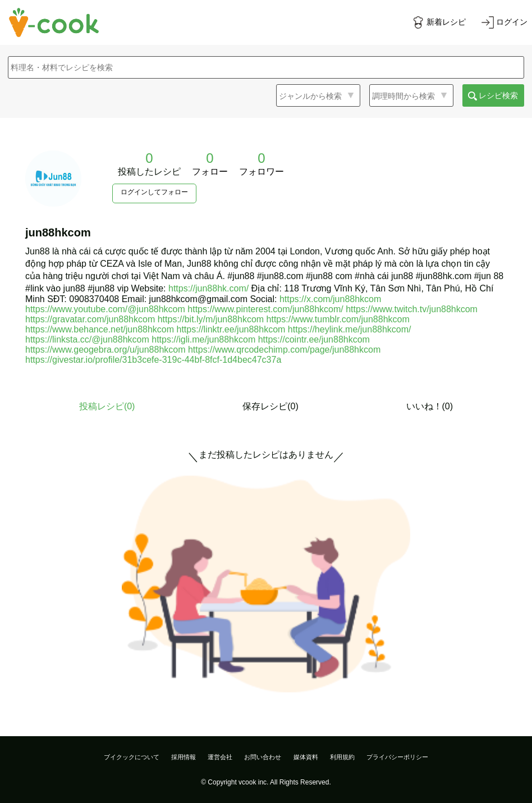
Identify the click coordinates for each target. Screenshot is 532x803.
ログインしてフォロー (154, 192)
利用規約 (342, 757)
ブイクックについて (132, 757)
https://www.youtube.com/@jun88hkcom (105, 309)
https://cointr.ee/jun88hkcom (314, 339)
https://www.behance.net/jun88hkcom (100, 329)
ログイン (512, 22)
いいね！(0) (430, 406)
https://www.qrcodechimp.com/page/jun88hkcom (284, 350)
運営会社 (220, 757)
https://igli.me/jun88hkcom (203, 339)
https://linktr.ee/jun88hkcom (231, 329)
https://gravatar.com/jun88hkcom (90, 319)
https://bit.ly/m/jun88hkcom (211, 319)
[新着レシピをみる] (439, 22)
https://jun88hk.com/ (208, 288)
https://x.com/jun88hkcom (330, 299)
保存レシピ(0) (270, 406)
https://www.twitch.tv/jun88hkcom (412, 309)
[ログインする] (505, 22)
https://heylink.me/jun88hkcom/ (350, 329)
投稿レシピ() (107, 406)
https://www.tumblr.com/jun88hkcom (338, 319)
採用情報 (184, 757)
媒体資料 (306, 757)
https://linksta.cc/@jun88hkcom (87, 339)
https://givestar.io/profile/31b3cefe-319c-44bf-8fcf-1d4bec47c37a (153, 360)
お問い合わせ (263, 757)
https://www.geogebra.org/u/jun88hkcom (106, 350)
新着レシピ (446, 22)
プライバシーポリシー (397, 757)
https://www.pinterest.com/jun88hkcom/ (265, 309)
